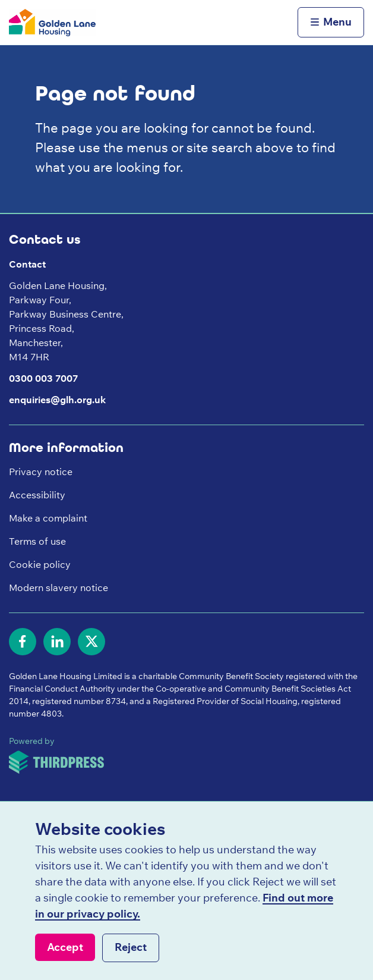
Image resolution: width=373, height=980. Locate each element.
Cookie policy (40, 564)
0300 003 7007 (43, 378)
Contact (27, 264)
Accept (65, 947)
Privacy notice (41, 472)
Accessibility (37, 495)
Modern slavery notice (59, 588)
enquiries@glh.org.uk (57, 400)
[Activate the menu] (331, 23)
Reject (131, 947)
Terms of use (37, 541)
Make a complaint (48, 518)
